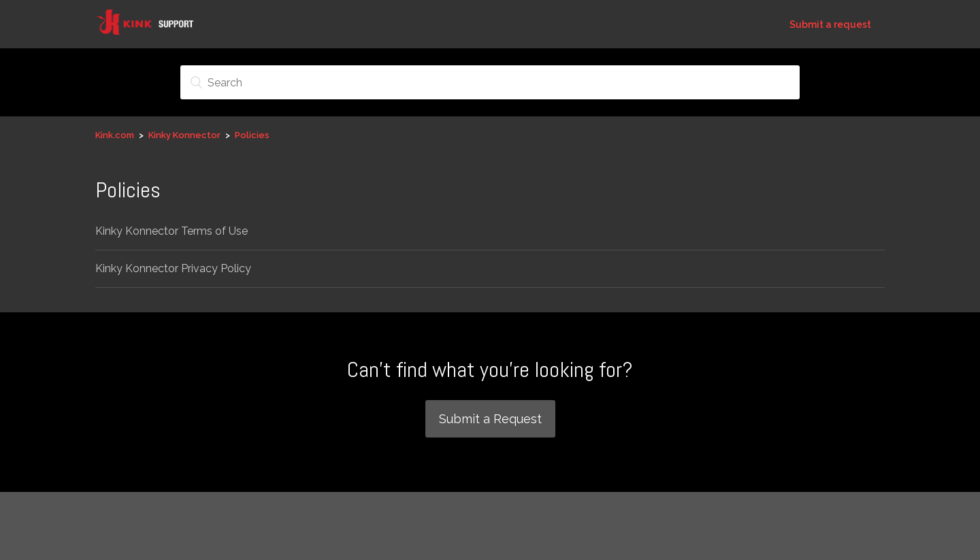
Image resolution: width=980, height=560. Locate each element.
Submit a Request (490, 419)
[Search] (490, 82)
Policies (252, 135)
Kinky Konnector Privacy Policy (173, 268)
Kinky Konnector (184, 135)
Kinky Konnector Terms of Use (171, 231)
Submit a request (830, 24)
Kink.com (115, 135)
